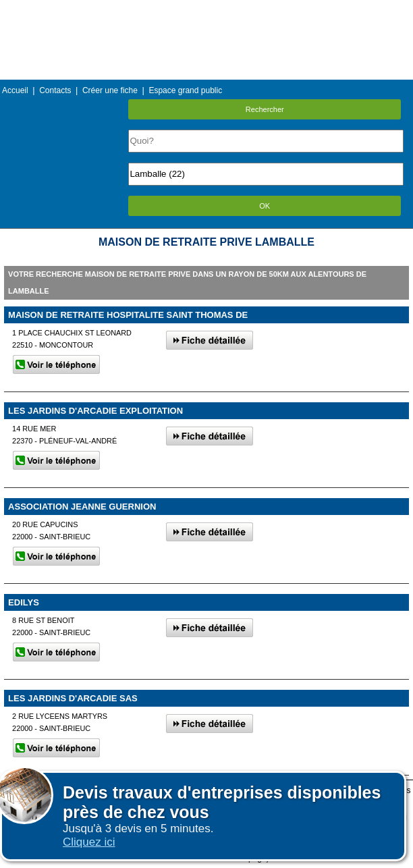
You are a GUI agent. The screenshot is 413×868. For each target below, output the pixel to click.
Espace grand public (185, 90)
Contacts (55, 90)
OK (265, 206)
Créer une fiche (110, 90)
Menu (206, 10)
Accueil (15, 90)
